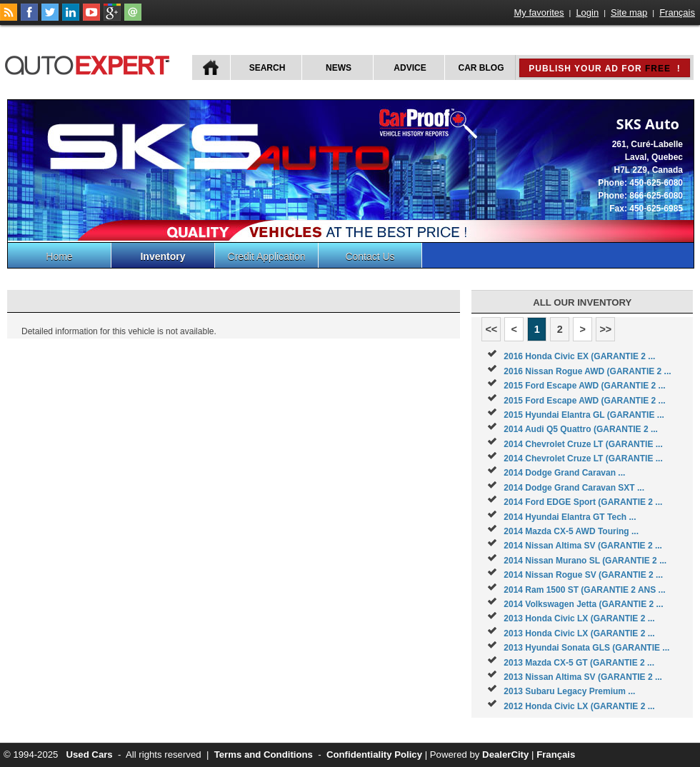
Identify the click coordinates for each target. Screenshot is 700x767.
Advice (410, 68)
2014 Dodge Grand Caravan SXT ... (574, 488)
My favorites (539, 12)
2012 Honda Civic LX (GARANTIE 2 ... (579, 706)
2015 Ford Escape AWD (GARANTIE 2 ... (584, 386)
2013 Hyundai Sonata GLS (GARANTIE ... (586, 648)
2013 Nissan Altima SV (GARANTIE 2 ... (583, 677)
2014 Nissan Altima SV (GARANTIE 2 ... (583, 546)
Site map (629, 12)
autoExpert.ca (90, 63)
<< (491, 329)
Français (677, 12)
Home (59, 256)
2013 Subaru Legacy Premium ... (569, 691)
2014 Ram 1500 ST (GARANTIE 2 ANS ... (584, 590)
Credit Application (267, 256)
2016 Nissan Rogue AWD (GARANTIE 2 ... (587, 371)
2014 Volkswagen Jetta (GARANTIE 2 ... (583, 604)
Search (267, 68)
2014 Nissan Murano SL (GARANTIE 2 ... (585, 561)
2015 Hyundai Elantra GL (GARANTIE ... (584, 415)
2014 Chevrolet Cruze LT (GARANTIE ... (583, 444)
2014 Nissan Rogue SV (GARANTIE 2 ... (583, 575)
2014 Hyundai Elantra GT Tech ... (570, 517)
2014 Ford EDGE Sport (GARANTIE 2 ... (583, 502)
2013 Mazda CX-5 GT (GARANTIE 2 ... (579, 663)
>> (605, 329)
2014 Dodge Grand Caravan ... (564, 473)
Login (587, 12)
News (339, 68)
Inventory (162, 256)
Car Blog (481, 68)
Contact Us (370, 256)
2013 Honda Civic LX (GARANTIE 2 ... (579, 618)
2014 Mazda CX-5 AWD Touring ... (571, 531)
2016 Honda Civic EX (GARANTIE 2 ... (579, 356)
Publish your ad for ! (604, 69)
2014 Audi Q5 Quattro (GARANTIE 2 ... (581, 429)
